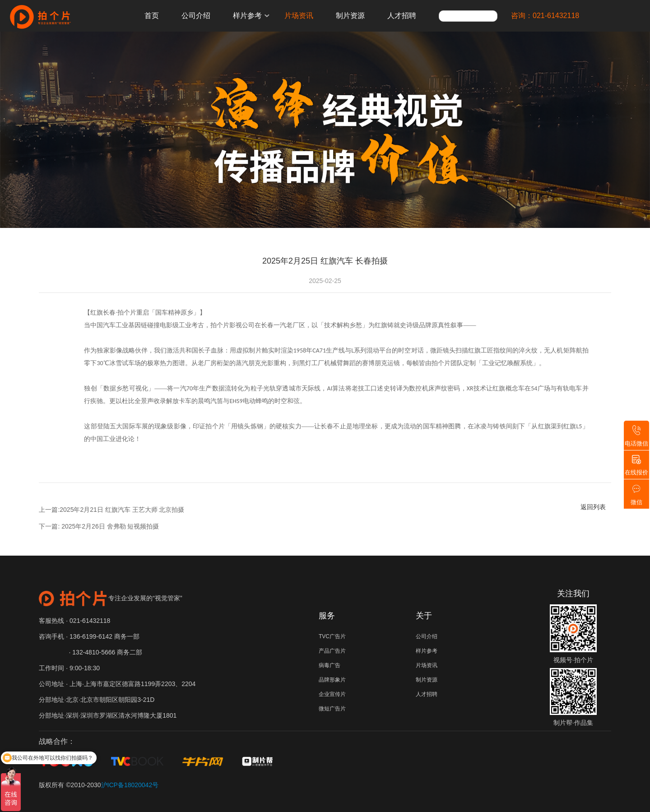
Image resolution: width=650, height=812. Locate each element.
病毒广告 (330, 665)
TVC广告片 (332, 636)
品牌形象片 (332, 680)
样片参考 (247, 16)
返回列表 (593, 507)
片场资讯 (299, 16)
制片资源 (350, 16)
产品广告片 (332, 651)
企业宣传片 (332, 694)
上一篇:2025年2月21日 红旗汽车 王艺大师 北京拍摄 (111, 510)
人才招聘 (402, 16)
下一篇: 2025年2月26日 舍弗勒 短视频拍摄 (99, 526)
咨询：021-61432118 (545, 16)
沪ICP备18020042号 (130, 785)
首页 (152, 16)
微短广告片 (332, 709)
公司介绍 (196, 16)
